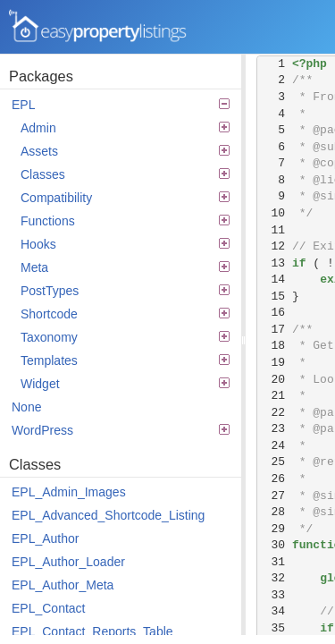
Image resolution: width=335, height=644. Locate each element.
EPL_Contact (49, 608)
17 (275, 330)
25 (275, 462)
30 (275, 545)
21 (275, 396)
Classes (125, 174)
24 (275, 446)
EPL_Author (46, 538)
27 (275, 496)
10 (275, 213)
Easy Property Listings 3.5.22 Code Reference (98, 27)
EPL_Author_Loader (68, 562)
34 (275, 611)
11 (275, 230)
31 (275, 562)
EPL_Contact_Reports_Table (92, 631)
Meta (125, 267)
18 (275, 346)
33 (275, 595)
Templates (125, 360)
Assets (125, 151)
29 (275, 529)
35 (275, 628)
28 (275, 512)
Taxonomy (125, 337)
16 (275, 313)
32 (275, 578)
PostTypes (125, 291)
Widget (125, 384)
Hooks (125, 244)
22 (275, 413)
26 (275, 479)
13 (275, 263)
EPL (121, 105)
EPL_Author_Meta (63, 585)
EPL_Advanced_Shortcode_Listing (108, 515)
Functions (125, 221)
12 (275, 246)
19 (275, 363)
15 (275, 297)
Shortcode (125, 314)
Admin (125, 128)
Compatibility (125, 198)
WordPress (121, 430)
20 (275, 380)
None (26, 407)
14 (275, 280)
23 (275, 429)
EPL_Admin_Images (69, 492)
